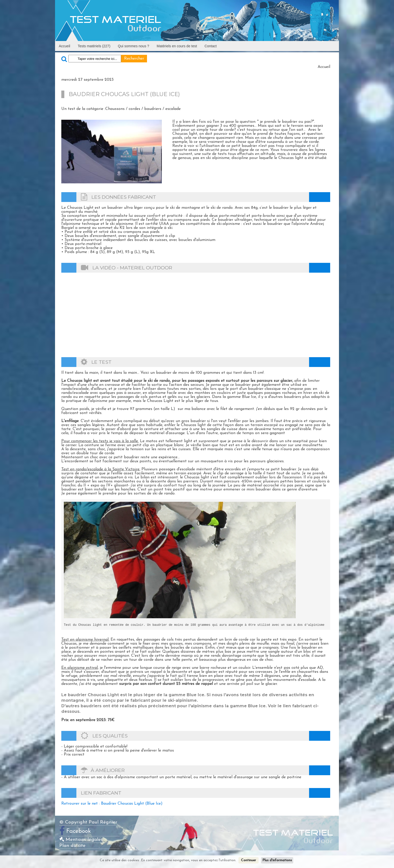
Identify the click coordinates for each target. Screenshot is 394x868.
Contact (211, 46)
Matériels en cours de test (177, 46)
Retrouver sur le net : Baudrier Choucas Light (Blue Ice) (112, 804)
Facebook (79, 831)
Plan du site (72, 846)
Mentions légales (81, 840)
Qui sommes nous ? (134, 46)
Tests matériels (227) (94, 46)
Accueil (64, 46)
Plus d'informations (277, 860)
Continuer (249, 860)
